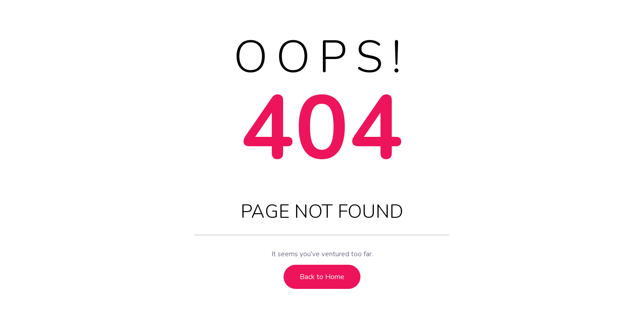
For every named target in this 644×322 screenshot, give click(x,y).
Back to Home (322, 277)
